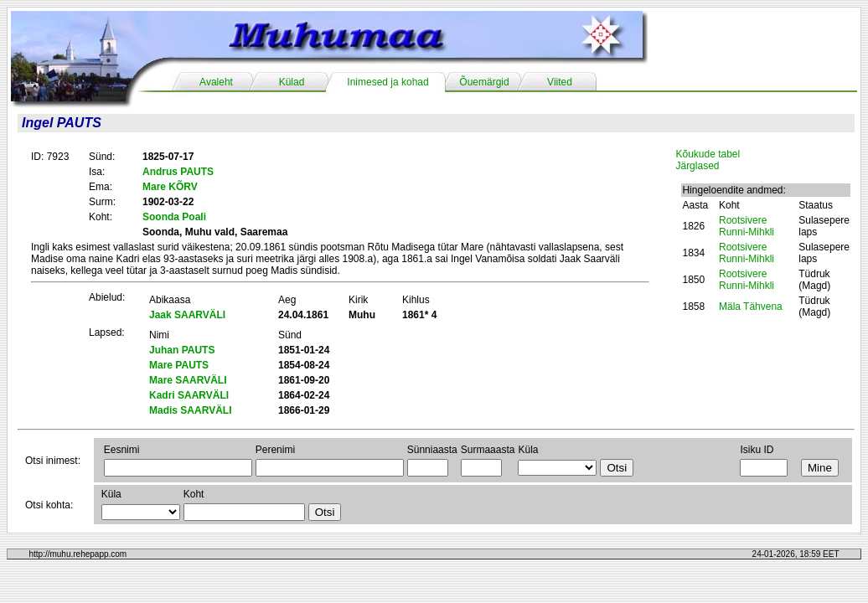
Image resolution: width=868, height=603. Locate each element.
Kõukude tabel (708, 154)
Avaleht (216, 82)
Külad (292, 82)
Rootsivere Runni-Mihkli (747, 226)
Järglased (697, 166)
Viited (560, 82)
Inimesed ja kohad (387, 82)
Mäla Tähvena (751, 307)
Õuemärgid (484, 82)
